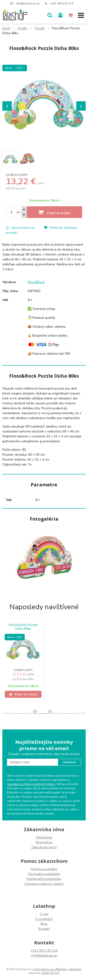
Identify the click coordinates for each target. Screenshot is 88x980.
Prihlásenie (44, 837)
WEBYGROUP (51, 973)
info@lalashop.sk (28, 4)
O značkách (44, 919)
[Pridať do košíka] (54, 212)
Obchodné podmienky (44, 874)
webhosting (75, 969)
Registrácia (44, 842)
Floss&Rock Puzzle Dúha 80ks (23, 627)
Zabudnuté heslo (44, 847)
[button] (50, 15)
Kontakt (44, 929)
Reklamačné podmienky (44, 879)
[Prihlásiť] (60, 15)
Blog (44, 924)
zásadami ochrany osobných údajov (31, 784)
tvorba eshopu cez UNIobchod (50, 969)
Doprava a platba (44, 869)
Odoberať (69, 762)
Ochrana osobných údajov (44, 884)
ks (19, 212)
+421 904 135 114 (61, 4)
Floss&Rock (36, 282)
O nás (44, 914)
